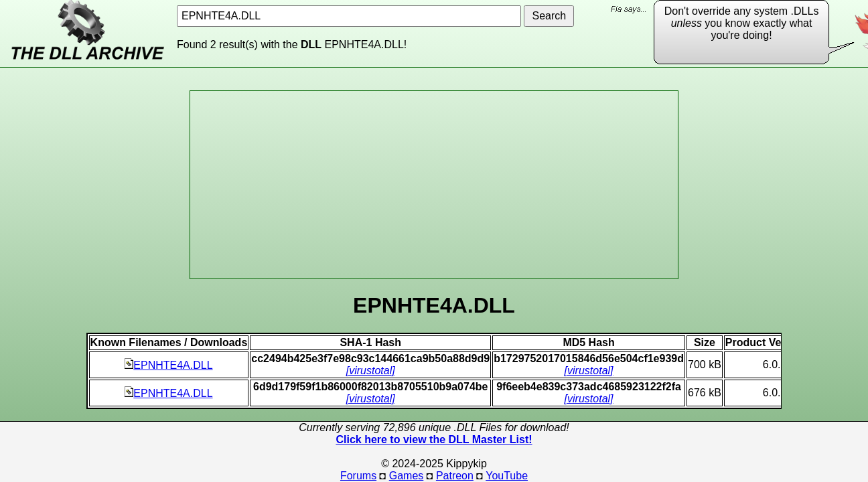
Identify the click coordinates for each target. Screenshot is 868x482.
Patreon (455, 476)
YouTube (507, 476)
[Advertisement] (434, 185)
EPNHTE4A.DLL (168, 365)
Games (407, 476)
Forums (358, 476)
